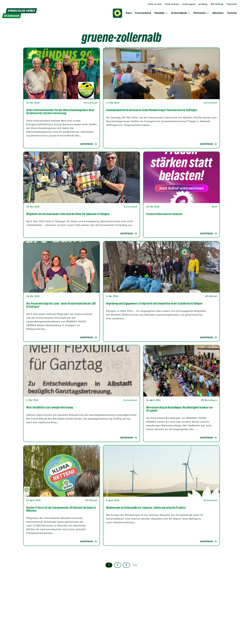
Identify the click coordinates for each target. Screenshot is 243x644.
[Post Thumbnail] (62, 73)
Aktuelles (218, 13)
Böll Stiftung (217, 4)
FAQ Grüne (232, 4)
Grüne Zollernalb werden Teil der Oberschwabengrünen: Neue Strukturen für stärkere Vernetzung (60, 112)
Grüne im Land (155, 4)
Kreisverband (143, 13)
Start (129, 13)
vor (135, 565)
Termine (232, 13)
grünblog (203, 4)
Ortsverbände (179, 13)
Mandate (160, 13)
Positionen (200, 13)
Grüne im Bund (172, 4)
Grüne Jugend (189, 4)
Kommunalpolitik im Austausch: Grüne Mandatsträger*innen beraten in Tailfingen (152, 110)
